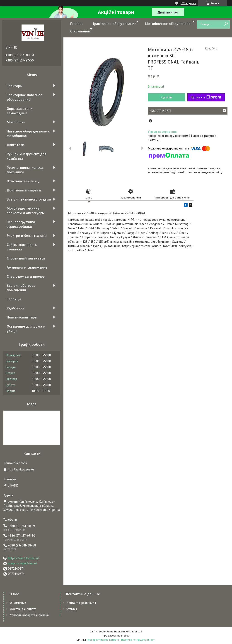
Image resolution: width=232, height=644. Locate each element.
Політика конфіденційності (138, 640)
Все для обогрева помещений (21, 288)
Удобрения (16, 308)
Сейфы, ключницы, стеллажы (22, 247)
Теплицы (14, 299)
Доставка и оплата (23, 609)
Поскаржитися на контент (103, 640)
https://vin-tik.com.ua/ (24, 558)
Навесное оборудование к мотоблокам (28, 134)
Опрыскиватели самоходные (20, 111)
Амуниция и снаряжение (27, 267)
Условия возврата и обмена (29, 615)
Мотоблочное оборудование (169, 24)
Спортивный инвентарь (26, 258)
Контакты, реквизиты (81, 603)
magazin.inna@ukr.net (23, 563)
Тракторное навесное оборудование (24, 97)
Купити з (206, 97)
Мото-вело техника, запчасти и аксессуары (26, 211)
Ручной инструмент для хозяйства (27, 156)
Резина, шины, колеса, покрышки (25, 170)
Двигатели (16, 145)
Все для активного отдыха (29, 199)
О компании (80, 31)
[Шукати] (226, 24)
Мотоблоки (16, 122)
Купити (166, 97)
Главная (77, 24)
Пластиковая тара (22, 317)
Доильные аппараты (24, 190)
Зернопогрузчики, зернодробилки (21, 224)
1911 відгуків (188, 3)
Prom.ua (137, 632)
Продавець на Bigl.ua (116, 636)
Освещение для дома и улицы (26, 329)
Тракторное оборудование (114, 24)
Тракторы (15, 86)
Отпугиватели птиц (23, 181)
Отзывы (72, 609)
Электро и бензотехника (27, 236)
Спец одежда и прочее (26, 277)
